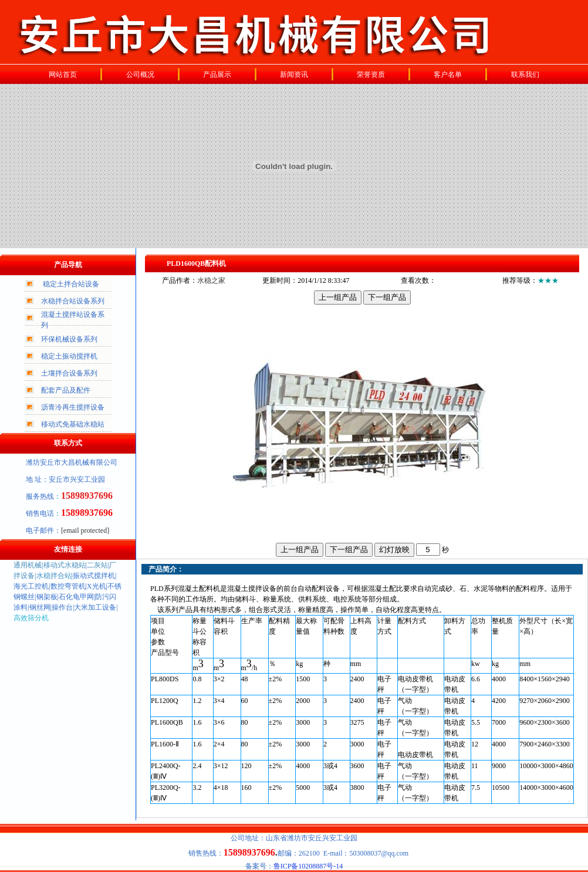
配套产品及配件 (66, 390)
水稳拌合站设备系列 (73, 301)
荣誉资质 (371, 75)
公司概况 (140, 75)
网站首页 (63, 75)
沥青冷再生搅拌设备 (73, 407)
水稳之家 (211, 280)
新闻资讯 (294, 75)
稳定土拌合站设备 (71, 284)
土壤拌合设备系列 (69, 373)
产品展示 (217, 75)
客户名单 (448, 75)
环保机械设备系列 (69, 339)
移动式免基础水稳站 (73, 424)
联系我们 (525, 75)
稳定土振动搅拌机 (69, 356)
